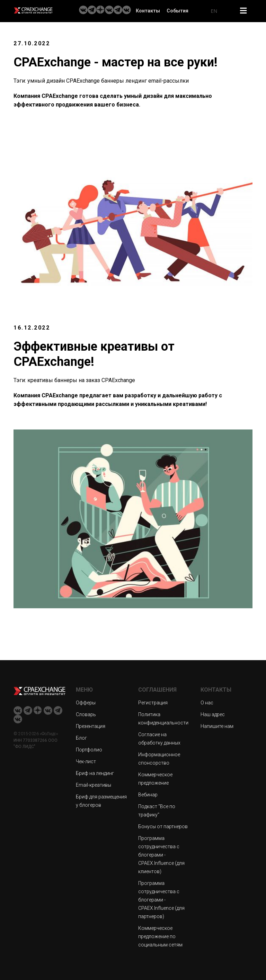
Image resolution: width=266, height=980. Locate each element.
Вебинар (148, 795)
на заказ (89, 380)
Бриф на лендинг (95, 773)
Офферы (86, 703)
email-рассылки (169, 81)
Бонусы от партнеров (163, 826)
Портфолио (89, 750)
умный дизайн (46, 81)
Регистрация (153, 703)
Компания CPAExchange (46, 395)
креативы (40, 380)
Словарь (86, 714)
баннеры (113, 81)
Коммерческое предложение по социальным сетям (160, 936)
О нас (207, 703)
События (178, 11)
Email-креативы (94, 785)
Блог (81, 738)
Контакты (148, 11)
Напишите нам (217, 726)
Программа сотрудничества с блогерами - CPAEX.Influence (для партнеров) (161, 900)
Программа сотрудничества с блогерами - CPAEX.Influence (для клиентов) (161, 855)
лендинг (136, 81)
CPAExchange (83, 81)
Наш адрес (213, 714)
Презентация (91, 726)
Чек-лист (86, 761)
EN (214, 11)
